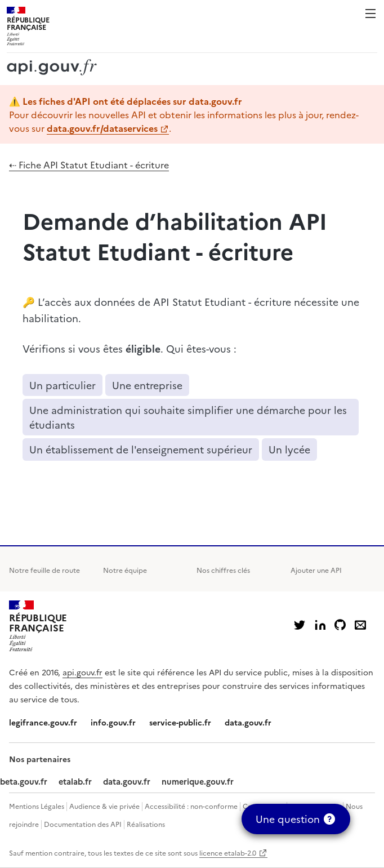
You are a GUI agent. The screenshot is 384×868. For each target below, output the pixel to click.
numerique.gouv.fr (198, 781)
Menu (370, 14)
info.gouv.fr (113, 722)
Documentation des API (83, 824)
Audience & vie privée (104, 806)
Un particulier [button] (62, 385)
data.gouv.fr (248, 722)
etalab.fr (75, 781)
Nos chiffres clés (223, 570)
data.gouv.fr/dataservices (102, 128)
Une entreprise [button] (147, 385)
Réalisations (146, 824)
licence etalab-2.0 (228, 853)
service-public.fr (180, 722)
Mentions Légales (37, 806)
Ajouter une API (316, 570)
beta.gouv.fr (24, 781)
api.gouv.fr (82, 672)
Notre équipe (125, 570)
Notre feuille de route (44, 570)
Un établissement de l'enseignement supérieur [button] (141, 449)
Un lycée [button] (289, 449)
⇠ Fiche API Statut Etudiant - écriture (89, 164)
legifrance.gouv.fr (43, 722)
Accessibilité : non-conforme (191, 806)
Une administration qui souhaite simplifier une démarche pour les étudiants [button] (188, 417)
